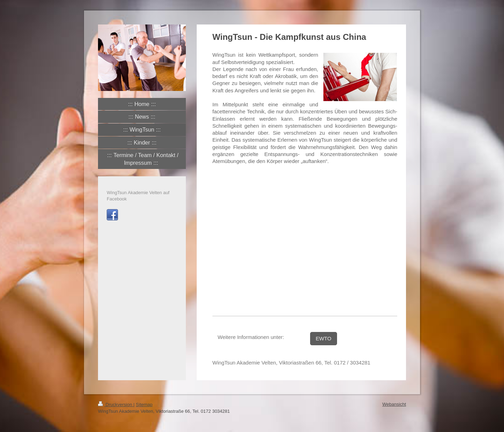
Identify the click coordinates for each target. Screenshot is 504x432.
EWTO (324, 338)
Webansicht (394, 404)
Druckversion (116, 405)
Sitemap (144, 405)
